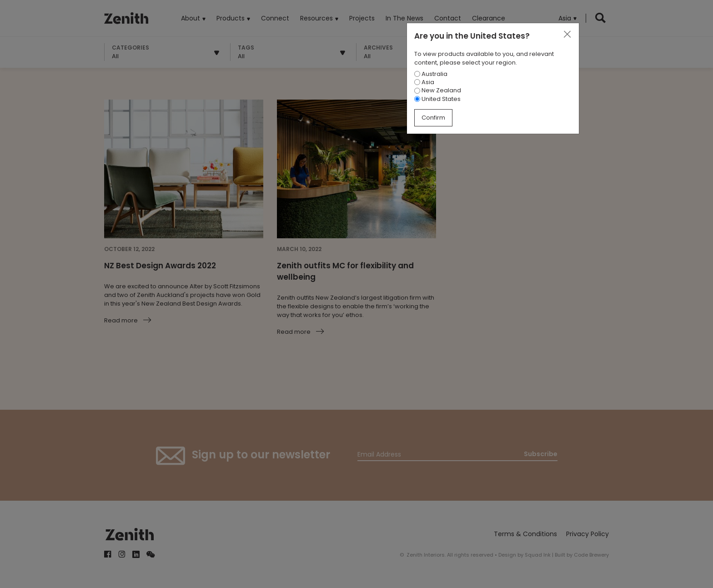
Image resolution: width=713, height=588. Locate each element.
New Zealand (438, 90)
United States (437, 99)
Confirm (433, 118)
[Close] (567, 35)
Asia (424, 82)
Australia (431, 74)
